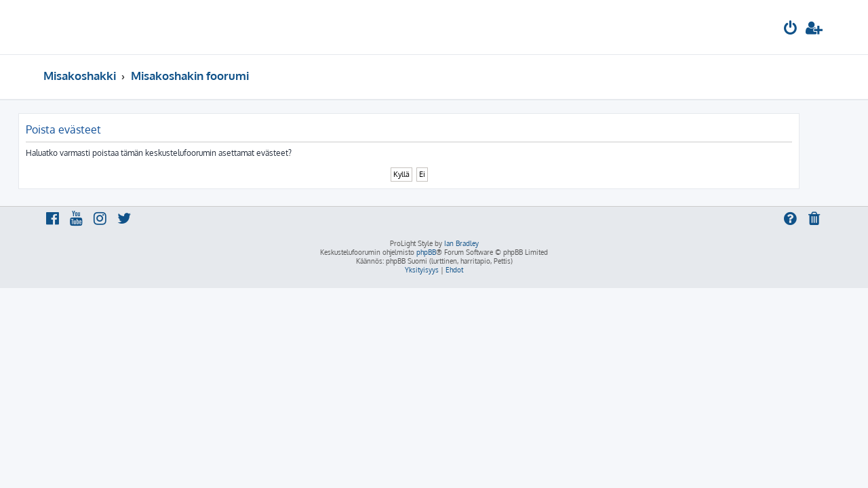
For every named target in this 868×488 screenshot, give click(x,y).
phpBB (426, 252)
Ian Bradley (461, 243)
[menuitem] (791, 29)
